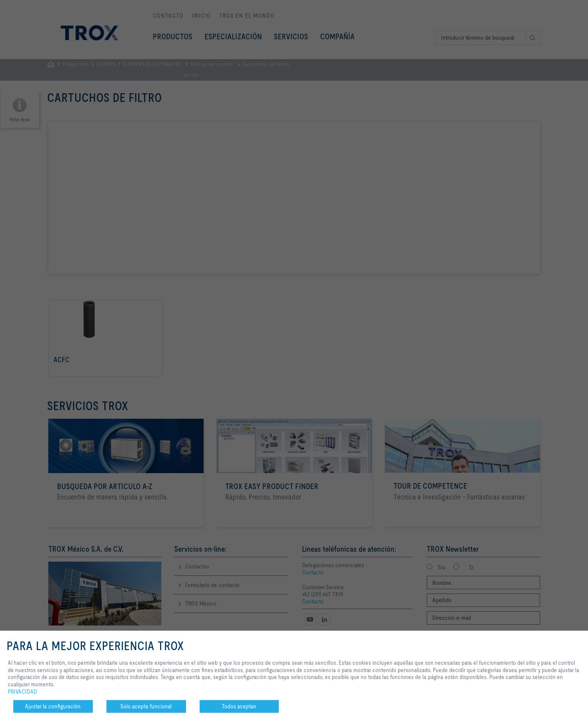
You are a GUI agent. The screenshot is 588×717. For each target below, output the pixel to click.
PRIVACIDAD (22, 692)
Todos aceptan (239, 706)
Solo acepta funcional (146, 706)
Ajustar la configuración (53, 706)
